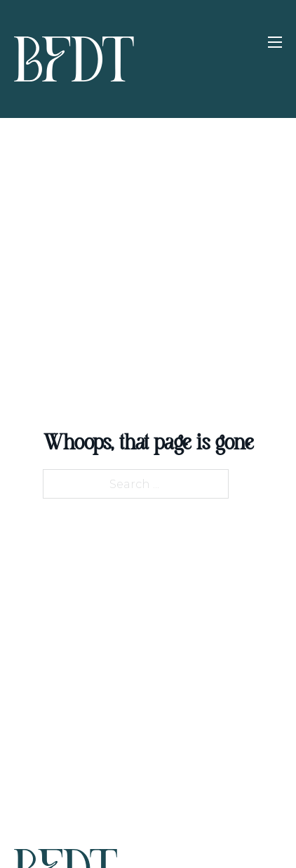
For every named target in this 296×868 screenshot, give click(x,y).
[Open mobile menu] (275, 42)
